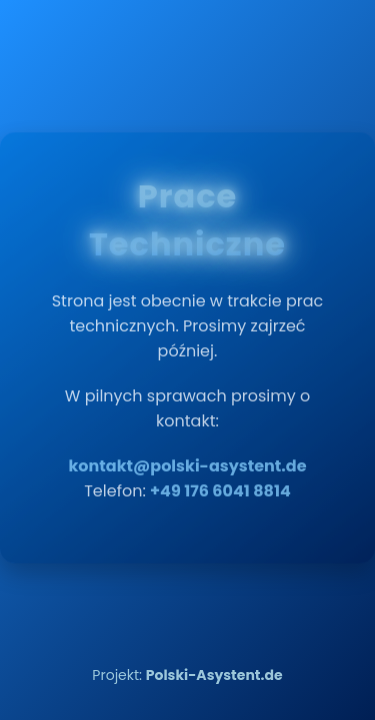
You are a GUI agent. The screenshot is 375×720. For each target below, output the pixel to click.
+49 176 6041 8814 (220, 485)
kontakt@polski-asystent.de (187, 460)
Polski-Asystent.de (214, 675)
